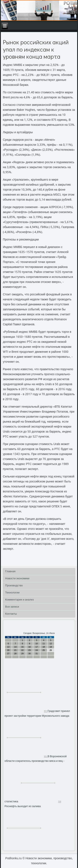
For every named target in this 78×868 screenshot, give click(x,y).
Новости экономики (17, 579)
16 (29, 647)
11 (44, 644)
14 (15, 647)
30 (29, 654)
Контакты (11, 614)
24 (37, 650)
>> (46, 711)
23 (29, 650)
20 (8, 650)
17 (37, 647)
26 (51, 650)
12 (51, 644)
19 (51, 647)
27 (8, 654)
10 (37, 644)
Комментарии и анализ (20, 600)
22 (22, 650)
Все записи (12, 607)
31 (37, 654)
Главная (10, 571)
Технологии (12, 593)
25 (44, 650)
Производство (14, 586)
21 (15, 650)
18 (44, 647)
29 (22, 654)
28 (15, 654)
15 (22, 647)
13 (8, 647)
